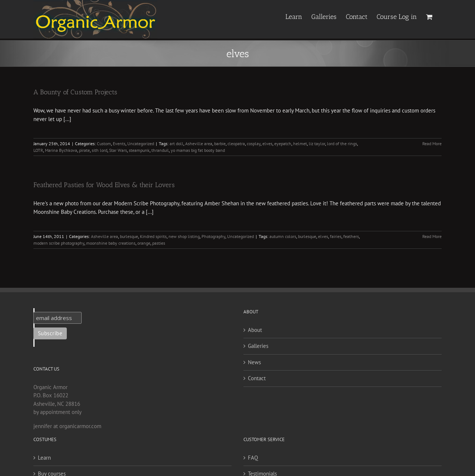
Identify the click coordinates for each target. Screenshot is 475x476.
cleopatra (236, 144)
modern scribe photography (59, 243)
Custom (104, 144)
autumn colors (283, 236)
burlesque (129, 236)
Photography (213, 236)
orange (144, 243)
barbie (220, 144)
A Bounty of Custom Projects (75, 92)
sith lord (99, 150)
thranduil (160, 150)
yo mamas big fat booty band (198, 150)
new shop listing (184, 236)
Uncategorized (141, 144)
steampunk (139, 150)
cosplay (254, 144)
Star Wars (118, 150)
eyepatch (283, 144)
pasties (159, 243)
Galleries (258, 346)
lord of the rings (342, 144)
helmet (300, 144)
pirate (84, 150)
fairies (336, 236)
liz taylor (317, 144)
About (255, 330)
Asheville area (199, 144)
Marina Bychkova (61, 150)
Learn (44, 458)
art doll (176, 144)
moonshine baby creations (111, 243)
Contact (257, 378)
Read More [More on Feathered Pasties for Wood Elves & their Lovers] (432, 236)
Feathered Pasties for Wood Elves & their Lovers (104, 185)
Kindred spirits (153, 236)
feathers (351, 236)
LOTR (38, 150)
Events (119, 144)
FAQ (253, 458)
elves (267, 144)
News (254, 362)
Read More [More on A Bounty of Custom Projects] (432, 144)
